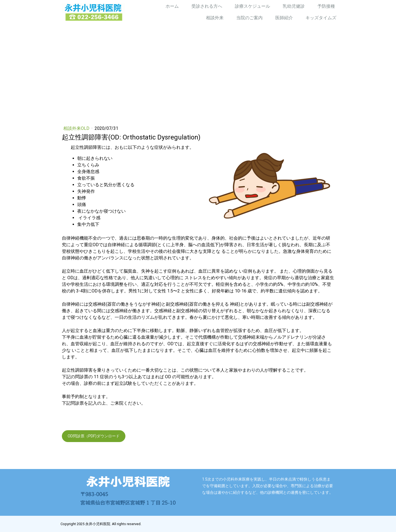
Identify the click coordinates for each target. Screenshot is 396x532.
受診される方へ (207, 6)
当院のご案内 (249, 18)
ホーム (172, 6)
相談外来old (77, 128)
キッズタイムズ (321, 18)
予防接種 (326, 6)
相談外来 (215, 18)
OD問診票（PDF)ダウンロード (94, 436)
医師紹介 (284, 18)
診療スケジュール (252, 6)
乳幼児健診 (294, 6)
